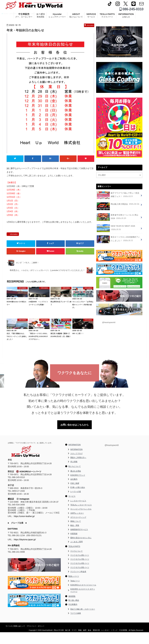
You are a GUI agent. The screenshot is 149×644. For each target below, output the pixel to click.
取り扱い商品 (74, 612)
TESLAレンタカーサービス (81, 517)
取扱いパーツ (74, 588)
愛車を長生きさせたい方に (81, 550)
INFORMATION (126, 17)
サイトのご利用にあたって (15, 638)
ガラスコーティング (78, 529)
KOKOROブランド (78, 487)
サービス (72, 508)
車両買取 (72, 608)
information (14, 245)
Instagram (23, 511)
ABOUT (76, 17)
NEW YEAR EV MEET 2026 (115, 229)
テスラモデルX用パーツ (80, 575)
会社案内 (74, 491)
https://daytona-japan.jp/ (25, 551)
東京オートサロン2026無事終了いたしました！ (118, 240)
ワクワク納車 (76, 625)
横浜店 (11, 511)
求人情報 (74, 474)
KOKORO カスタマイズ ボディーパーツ (83, 602)
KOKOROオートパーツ (29, 483)
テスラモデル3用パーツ (80, 567)
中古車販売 (24, 17)
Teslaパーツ (75, 593)
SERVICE (91, 17)
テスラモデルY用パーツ (80, 571)
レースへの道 (76, 503)
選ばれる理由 (76, 483)
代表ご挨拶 (75, 495)
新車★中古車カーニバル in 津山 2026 (117, 219)
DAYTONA (13, 541)
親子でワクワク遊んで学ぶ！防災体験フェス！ (118, 197)
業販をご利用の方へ (78, 469)
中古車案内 (73, 616)
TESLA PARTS (107, 17)
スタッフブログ (76, 465)
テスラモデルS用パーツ (80, 579)
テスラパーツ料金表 (78, 583)
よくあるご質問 (76, 554)
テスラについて (76, 563)
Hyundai (57, 17)
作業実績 (74, 545)
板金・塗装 (75, 537)
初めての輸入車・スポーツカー (83, 621)
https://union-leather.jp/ (24, 528)
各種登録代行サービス (79, 541)
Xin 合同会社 (14, 557)
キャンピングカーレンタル (81, 521)
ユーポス (41, 17)
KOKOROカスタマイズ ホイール (83, 597)
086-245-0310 (132, 10)
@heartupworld (108, 323)
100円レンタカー (77, 525)
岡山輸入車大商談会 (118, 207)
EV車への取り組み (78, 499)
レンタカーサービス (78, 513)
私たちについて (75, 478)
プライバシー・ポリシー (35, 638)
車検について (76, 533)
